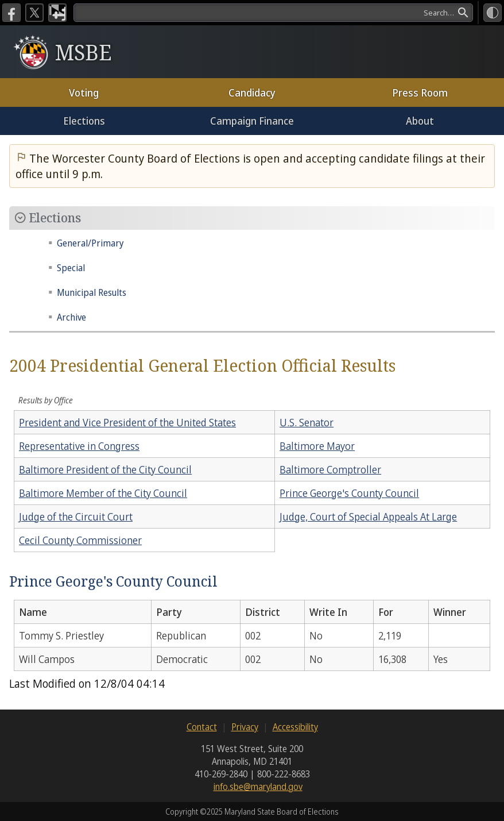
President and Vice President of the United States (127, 422)
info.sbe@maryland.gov (258, 787)
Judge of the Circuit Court (76, 517)
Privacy (245, 727)
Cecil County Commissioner (80, 540)
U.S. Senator (307, 422)
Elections (84, 121)
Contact (202, 727)
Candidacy (252, 92)
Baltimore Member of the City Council (103, 493)
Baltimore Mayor (317, 446)
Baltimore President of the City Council (105, 469)
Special (71, 268)
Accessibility (295, 727)
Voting (84, 92)
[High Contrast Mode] (493, 13)
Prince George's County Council (349, 493)
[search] (273, 13)
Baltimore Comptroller (330, 469)
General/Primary (90, 243)
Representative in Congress (79, 446)
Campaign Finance (252, 121)
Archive (71, 317)
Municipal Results (92, 292)
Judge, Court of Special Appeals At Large (368, 517)
